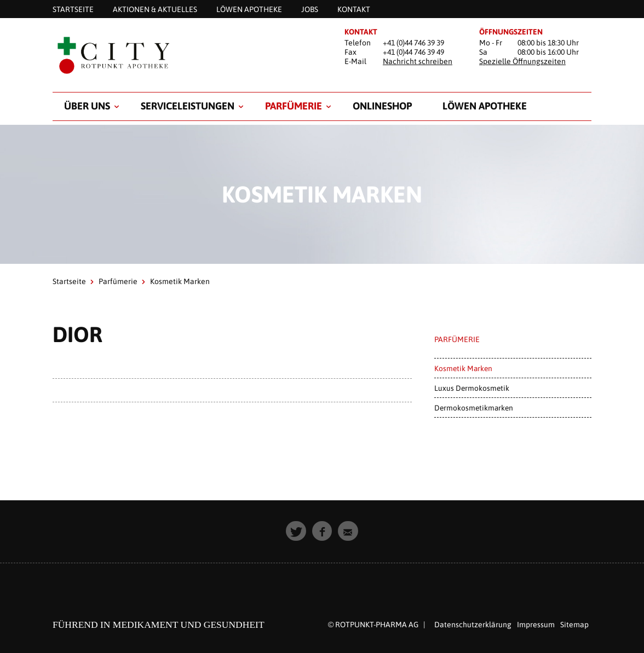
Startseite (69, 281)
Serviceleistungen (188, 106)
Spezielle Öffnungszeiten (522, 61)
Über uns (87, 106)
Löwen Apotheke (485, 106)
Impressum (536, 625)
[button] (296, 531)
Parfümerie (294, 106)
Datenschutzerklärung (473, 625)
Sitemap (574, 625)
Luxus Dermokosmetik (472, 388)
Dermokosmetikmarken (474, 408)
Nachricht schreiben (418, 61)
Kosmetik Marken (463, 368)
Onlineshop (382, 106)
